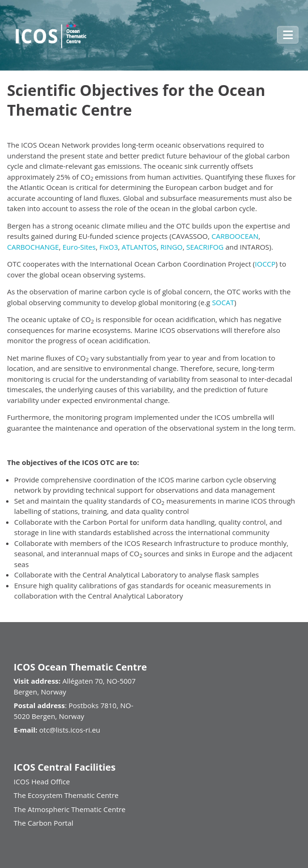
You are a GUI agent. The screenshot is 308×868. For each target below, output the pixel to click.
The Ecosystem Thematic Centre (66, 795)
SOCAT (223, 302)
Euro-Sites (79, 247)
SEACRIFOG (206, 247)
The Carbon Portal (44, 823)
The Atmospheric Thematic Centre (70, 809)
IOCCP (265, 264)
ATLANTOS (139, 247)
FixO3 (109, 247)
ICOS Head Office (42, 781)
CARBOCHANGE (33, 247)
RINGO (172, 247)
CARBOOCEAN (235, 236)
